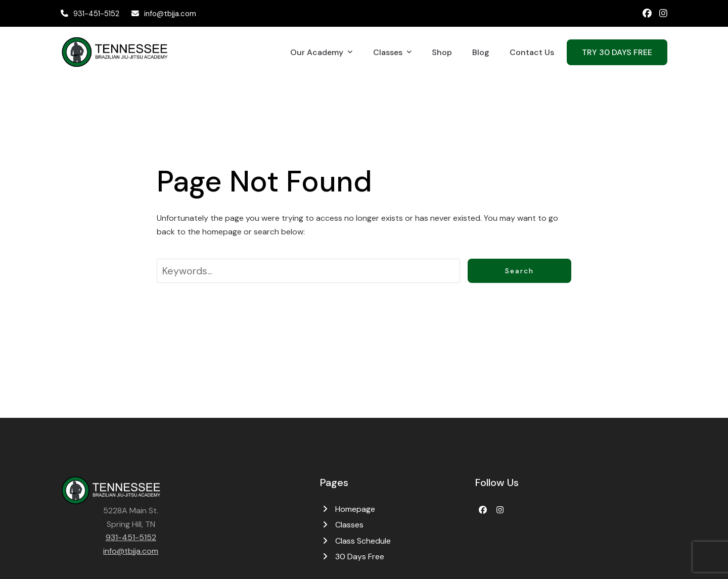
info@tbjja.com (170, 14)
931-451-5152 (96, 14)
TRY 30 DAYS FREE (617, 52)
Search (519, 271)
